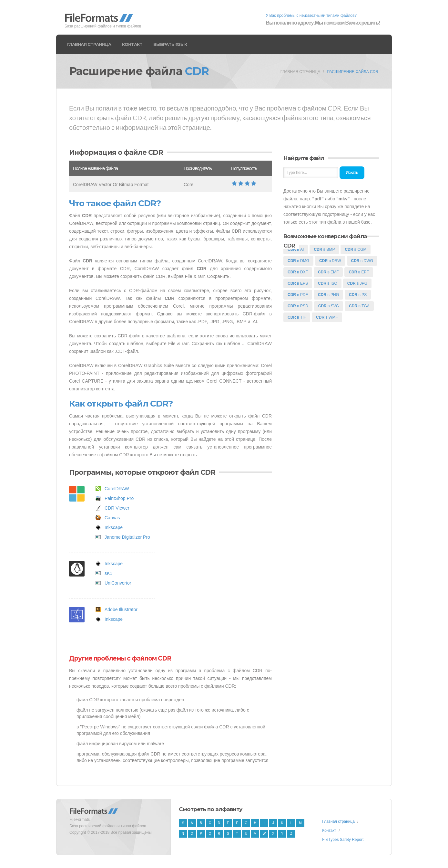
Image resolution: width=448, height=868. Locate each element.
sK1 (108, 573)
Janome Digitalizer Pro (127, 537)
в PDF (298, 295)
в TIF (297, 317)
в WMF (327, 317)
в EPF (359, 272)
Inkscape (114, 527)
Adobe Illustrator (121, 609)
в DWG (362, 261)
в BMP (324, 249)
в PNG (328, 295)
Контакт (132, 44)
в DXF (298, 272)
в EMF (328, 272)
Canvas (112, 518)
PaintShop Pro (119, 498)
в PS (358, 295)
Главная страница (89, 44)
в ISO (328, 283)
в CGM (356, 249)
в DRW (330, 261)
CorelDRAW (117, 489)
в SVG (329, 306)
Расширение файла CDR (353, 72)
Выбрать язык (170, 44)
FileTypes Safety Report (343, 840)
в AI (296, 249)
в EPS (298, 283)
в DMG (298, 261)
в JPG (357, 283)
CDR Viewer (117, 508)
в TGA (359, 306)
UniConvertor (118, 583)
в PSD (298, 306)
